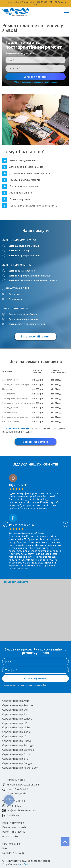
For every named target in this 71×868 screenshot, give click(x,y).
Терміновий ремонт (16, 199)
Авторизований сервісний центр (23, 167)
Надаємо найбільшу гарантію (21, 180)
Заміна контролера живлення (24, 256)
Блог (5, 848)
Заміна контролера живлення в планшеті (30, 276)
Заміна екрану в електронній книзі (27, 324)
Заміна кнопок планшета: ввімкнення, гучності (33, 281)
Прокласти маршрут (15, 582)
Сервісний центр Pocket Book (20, 768)
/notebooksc (14, 815)
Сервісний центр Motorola (18, 750)
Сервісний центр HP (15, 723)
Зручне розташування (17, 193)
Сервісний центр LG (14, 736)
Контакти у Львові (14, 853)
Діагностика (15, 299)
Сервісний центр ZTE (15, 759)
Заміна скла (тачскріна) (21, 251)
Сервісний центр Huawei (17, 741)
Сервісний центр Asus (16, 701)
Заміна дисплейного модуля (24, 246)
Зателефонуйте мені (35, 77)
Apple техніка (10, 836)
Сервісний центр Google (17, 763)
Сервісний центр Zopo (16, 754)
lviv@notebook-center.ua (21, 810)
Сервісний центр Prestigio (18, 745)
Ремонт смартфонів (14, 827)
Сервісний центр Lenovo (17, 719)
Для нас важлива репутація (20, 186)
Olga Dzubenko (19, 485)
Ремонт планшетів (14, 832)
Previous (6, 524)
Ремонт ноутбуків (13, 823)
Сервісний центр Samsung (18, 705)
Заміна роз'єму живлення (22, 271)
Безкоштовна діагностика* (20, 160)
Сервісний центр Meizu (16, 727)
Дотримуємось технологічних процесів (26, 173)
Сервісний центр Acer (15, 714)
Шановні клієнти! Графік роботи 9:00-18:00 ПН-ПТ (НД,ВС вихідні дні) (36, 3)
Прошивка (14, 294)
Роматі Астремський (23, 525)
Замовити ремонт (35, 442)
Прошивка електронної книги (24, 319)
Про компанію (11, 844)
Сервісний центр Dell (15, 710)
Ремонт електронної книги (23, 314)
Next (65, 524)
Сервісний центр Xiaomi (17, 732)
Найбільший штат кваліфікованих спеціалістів (30, 206)
